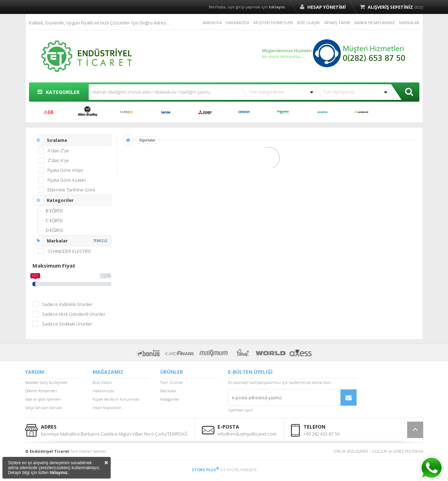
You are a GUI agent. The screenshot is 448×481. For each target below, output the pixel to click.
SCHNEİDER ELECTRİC (283, 112)
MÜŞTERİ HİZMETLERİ (273, 23)
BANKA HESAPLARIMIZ (375, 23)
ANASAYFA (212, 23)
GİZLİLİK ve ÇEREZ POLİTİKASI (398, 451)
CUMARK (127, 112)
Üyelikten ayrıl (240, 410)
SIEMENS (322, 112)
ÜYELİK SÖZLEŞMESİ (351, 451)
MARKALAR (409, 23)
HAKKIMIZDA (238, 23)
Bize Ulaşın (102, 382)
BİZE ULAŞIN (308, 23)
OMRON (244, 112)
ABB (49, 112)
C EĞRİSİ (54, 220)
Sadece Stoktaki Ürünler (67, 324)
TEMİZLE (100, 241)
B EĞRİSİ (54, 211)
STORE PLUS (205, 470)
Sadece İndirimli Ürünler (67, 304)
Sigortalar (147, 140)
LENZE (166, 112)
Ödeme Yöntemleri (41, 391)
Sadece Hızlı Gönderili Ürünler (74, 314)
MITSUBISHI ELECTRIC (205, 112)
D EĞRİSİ (54, 230)
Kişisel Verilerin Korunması (116, 399)
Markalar (168, 391)
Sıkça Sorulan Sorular (44, 407)
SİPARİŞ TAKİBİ (337, 23)
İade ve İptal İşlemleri (43, 399)
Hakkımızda (103, 391)
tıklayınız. (59, 473)
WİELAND (361, 112)
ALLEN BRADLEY (88, 112)
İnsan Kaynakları (107, 407)
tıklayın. (277, 7)
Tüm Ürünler (172, 382)
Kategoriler (170, 399)
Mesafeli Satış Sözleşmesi (46, 382)
